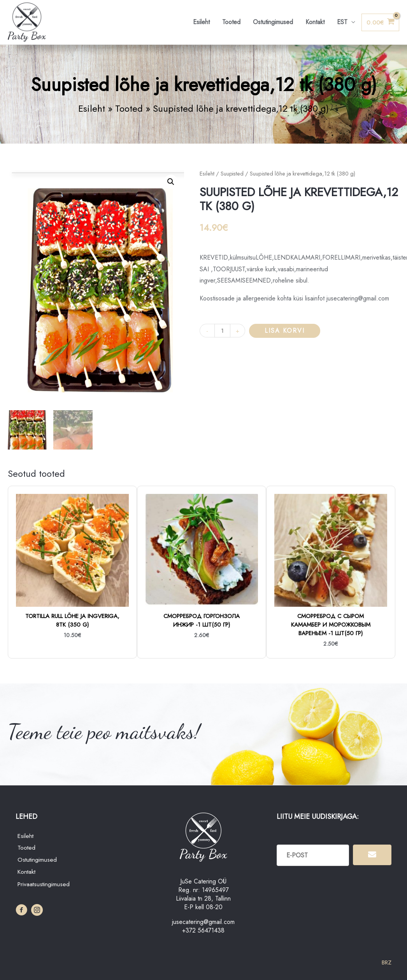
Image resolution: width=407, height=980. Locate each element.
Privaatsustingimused (44, 885)
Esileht (201, 22)
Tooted (231, 22)
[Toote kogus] (223, 331)
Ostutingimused (273, 22)
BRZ (386, 963)
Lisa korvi (285, 331)
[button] (171, 183)
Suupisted (232, 174)
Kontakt (315, 22)
